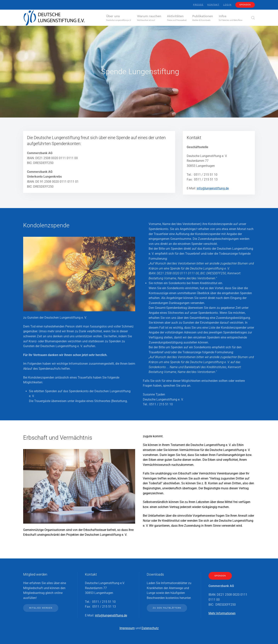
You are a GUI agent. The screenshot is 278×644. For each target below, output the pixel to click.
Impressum (127, 628)
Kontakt (213, 5)
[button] (119, 18)
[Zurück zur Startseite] (54, 18)
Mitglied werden (41, 608)
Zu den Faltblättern (167, 608)
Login (227, 5)
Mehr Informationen (222, 613)
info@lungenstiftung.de (213, 188)
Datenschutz (150, 628)
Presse (198, 5)
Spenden (245, 5)
